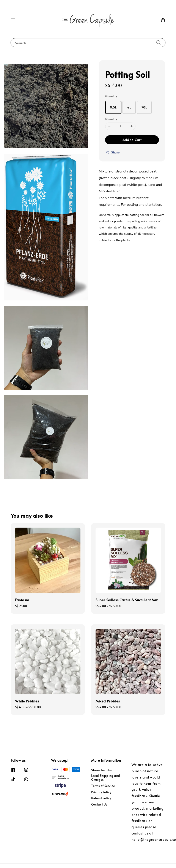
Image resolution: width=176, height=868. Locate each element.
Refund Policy (101, 798)
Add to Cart (132, 140)
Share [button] (112, 152)
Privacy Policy (101, 792)
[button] (13, 20)
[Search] (158, 42)
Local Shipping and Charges (106, 778)
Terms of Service (103, 786)
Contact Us (99, 804)
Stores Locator (102, 770)
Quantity (111, 96)
